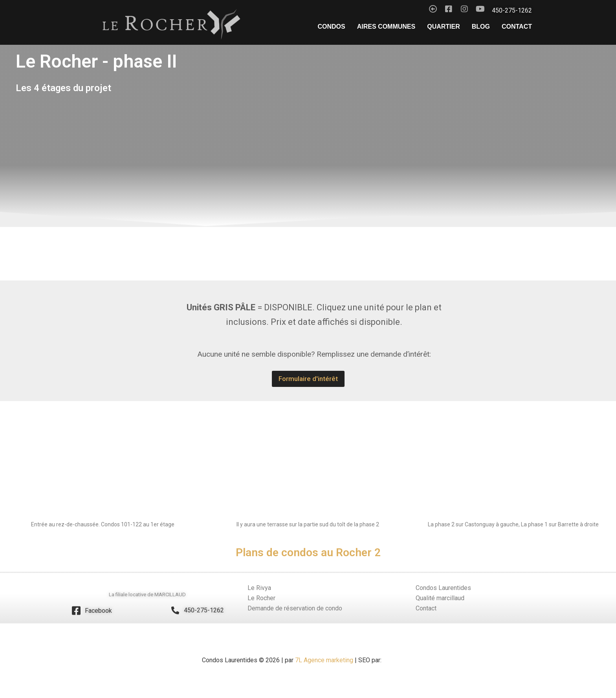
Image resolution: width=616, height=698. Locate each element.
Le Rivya (259, 588)
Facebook (98, 611)
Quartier (444, 27)
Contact (517, 27)
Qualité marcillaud (440, 598)
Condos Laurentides (443, 588)
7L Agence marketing (323, 660)
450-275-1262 (204, 610)
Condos (332, 27)
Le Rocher (261, 598)
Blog (481, 27)
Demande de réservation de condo (295, 608)
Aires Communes (386, 27)
